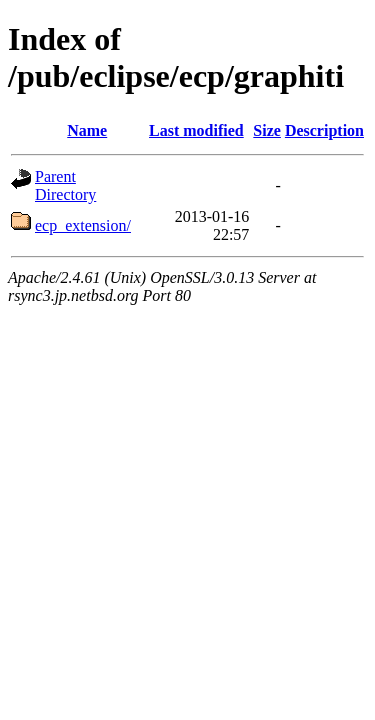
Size (267, 130)
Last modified (196, 130)
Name (87, 130)
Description (324, 130)
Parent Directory (65, 185)
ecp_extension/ (83, 225)
